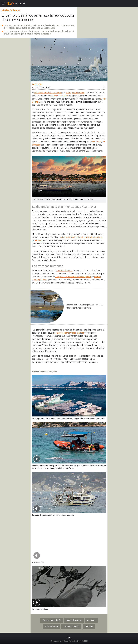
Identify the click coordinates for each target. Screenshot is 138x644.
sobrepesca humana (75, 93)
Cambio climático (71, 626)
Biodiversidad (51, 626)
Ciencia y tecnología (52, 620)
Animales (91, 620)
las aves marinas (61, 96)
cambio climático (64, 271)
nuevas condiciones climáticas (23, 31)
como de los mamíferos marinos (69, 333)
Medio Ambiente (74, 620)
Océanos (89, 626)
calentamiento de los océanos (48, 93)
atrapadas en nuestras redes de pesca (73, 277)
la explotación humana (50, 31)
